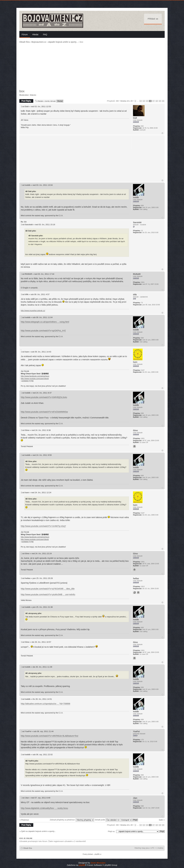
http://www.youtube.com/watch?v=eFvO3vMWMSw (44, 412)
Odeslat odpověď (26, 101)
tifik (27, 294)
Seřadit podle (107, 820)
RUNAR (28, 274)
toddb (28, 185)
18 (157, 101)
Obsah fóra (24, 42)
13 (141, 101)
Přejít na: (111, 831)
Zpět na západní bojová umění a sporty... (38, 831)
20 (163, 101)
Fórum (25, 34)
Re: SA (24, 222)
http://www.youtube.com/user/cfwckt (35, 379)
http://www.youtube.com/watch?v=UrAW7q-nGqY (43, 526)
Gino (27, 430)
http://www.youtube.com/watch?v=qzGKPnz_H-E (43, 331)
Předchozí (25, 820)
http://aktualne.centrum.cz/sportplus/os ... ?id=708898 (45, 704)
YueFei (28, 731)
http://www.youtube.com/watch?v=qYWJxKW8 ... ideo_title (48, 589)
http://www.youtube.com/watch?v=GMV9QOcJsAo (44, 397)
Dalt (27, 106)
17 (153, 101)
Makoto (33, 95)
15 (147, 101)
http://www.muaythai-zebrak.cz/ (33, 311)
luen (27, 352)
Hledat (35, 34)
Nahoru (162, 133)
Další (161, 820)
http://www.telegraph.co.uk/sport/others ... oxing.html (45, 322)
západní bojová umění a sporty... (63, 42)
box (22, 91)
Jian (27, 798)
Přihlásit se (153, 19)
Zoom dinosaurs (98, 863)
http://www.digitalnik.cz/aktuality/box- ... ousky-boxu (44, 808)
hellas (28, 578)
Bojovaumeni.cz (39, 42)
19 (160, 101)
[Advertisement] (92, 66)
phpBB (82, 865)
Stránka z (127, 101)
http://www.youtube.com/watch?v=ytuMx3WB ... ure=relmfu (48, 594)
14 (144, 101)
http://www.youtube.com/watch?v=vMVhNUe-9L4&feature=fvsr (50, 736)
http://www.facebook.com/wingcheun (35, 376)
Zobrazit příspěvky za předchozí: (72, 820)
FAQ (45, 34)
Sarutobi (29, 225)
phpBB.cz (98, 854)
